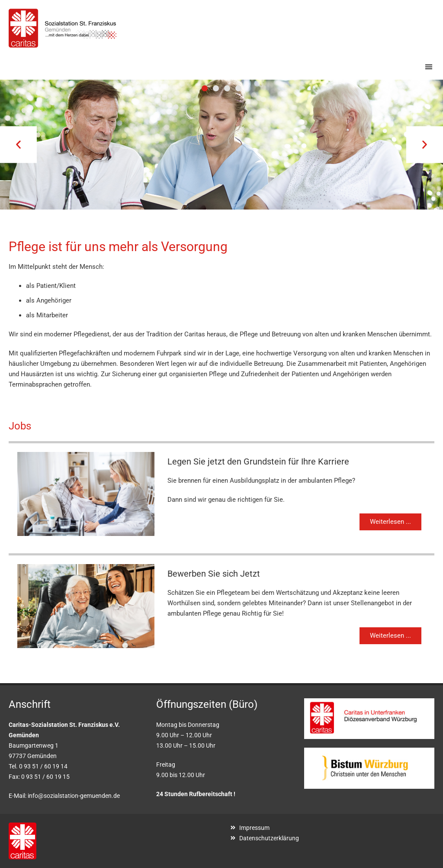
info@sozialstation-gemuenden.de (74, 796)
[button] (429, 66)
